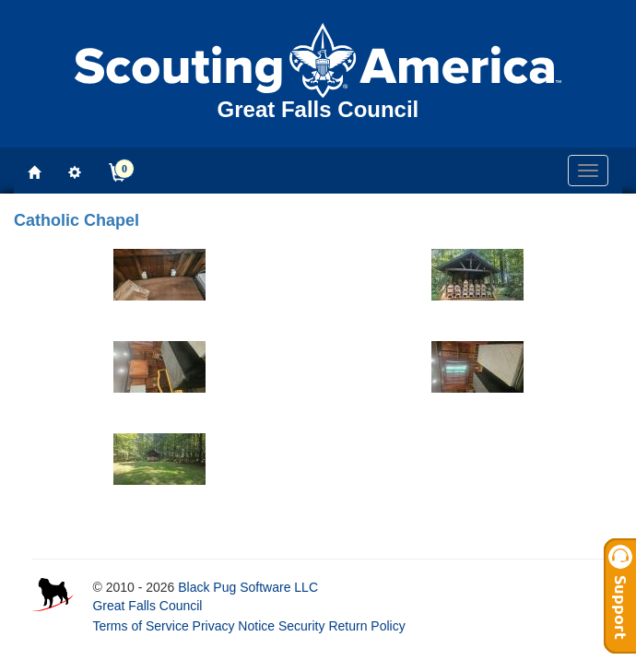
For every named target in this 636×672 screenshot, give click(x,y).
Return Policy (366, 626)
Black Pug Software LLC (248, 587)
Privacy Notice (234, 626)
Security (302, 626)
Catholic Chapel (77, 220)
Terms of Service (140, 626)
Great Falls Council (147, 606)
